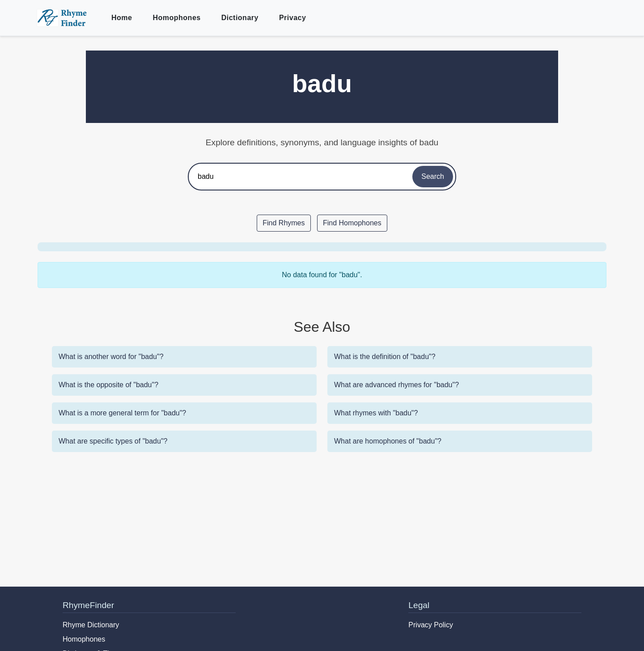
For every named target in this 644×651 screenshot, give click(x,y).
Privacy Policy (431, 625)
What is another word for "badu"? (111, 357)
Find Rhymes (284, 223)
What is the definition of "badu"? (385, 357)
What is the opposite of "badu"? (108, 385)
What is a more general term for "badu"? (122, 413)
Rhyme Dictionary (91, 625)
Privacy (292, 18)
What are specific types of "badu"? (113, 441)
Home (122, 18)
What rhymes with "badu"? (376, 413)
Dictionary (240, 18)
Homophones (176, 18)
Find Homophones (352, 223)
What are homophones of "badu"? (388, 441)
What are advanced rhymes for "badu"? (396, 385)
